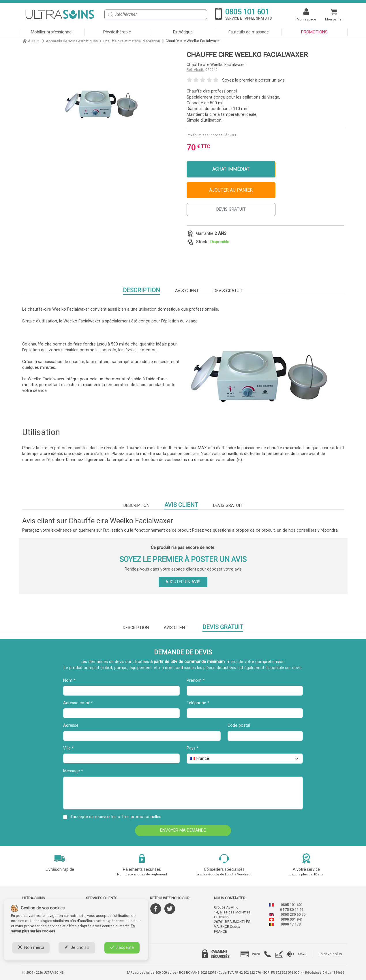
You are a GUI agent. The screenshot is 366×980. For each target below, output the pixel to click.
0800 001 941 (292, 919)
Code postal (239, 725)
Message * (73, 771)
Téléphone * (198, 703)
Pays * (193, 748)
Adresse (71, 725)
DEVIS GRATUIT (231, 209)
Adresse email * (78, 703)
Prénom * (196, 680)
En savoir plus (330, 954)
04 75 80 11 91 (292, 910)
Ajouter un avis (183, 582)
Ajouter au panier (231, 190)
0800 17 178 (291, 924)
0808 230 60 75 (293, 915)
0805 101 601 (292, 905)
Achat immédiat (231, 169)
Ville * (68, 748)
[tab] (245, 954)
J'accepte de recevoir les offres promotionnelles (115, 817)
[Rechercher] (156, 14)
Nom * (69, 680)
